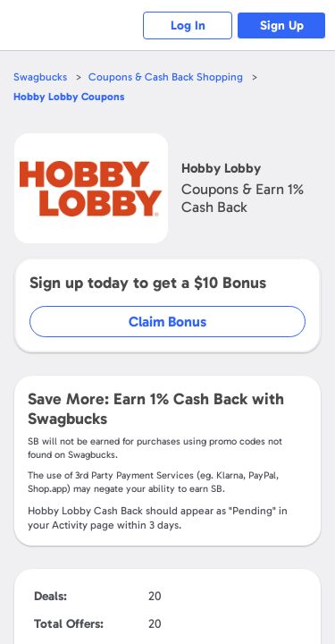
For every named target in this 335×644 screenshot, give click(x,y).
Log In (188, 25)
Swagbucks (40, 77)
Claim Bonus (167, 322)
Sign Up (282, 25)
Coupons (69, 97)
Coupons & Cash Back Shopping (166, 77)
